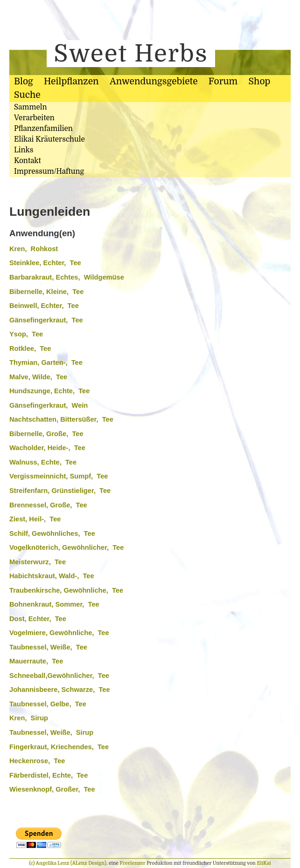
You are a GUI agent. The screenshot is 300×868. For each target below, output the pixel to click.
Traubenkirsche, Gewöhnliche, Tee (66, 590)
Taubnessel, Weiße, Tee (48, 647)
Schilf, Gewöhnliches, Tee (52, 533)
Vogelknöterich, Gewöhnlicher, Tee (66, 547)
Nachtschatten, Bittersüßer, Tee (61, 419)
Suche (27, 95)
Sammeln (31, 107)
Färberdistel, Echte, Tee (49, 775)
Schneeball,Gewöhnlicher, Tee (59, 676)
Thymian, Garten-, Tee (46, 362)
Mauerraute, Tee (36, 661)
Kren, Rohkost (34, 249)
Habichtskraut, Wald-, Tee (52, 576)
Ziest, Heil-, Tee (35, 519)
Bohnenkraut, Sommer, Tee (54, 604)
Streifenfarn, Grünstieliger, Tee (60, 491)
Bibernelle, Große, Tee (46, 434)
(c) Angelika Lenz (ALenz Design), (69, 863)
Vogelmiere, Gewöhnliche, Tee (59, 633)
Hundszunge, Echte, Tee (49, 391)
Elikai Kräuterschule (49, 139)
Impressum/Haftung (49, 171)
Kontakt (28, 161)
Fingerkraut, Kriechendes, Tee (59, 747)
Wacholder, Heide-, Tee (47, 448)
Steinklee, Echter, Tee (45, 263)
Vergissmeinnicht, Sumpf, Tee (59, 476)
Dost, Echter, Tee (38, 619)
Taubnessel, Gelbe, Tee (48, 704)
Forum (223, 82)
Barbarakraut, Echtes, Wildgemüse (67, 277)
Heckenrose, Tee (37, 761)
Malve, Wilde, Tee (38, 377)
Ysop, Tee (26, 334)
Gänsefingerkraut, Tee (46, 320)
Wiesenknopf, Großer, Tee (52, 789)
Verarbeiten (34, 118)
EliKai (264, 863)
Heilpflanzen (71, 82)
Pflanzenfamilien (43, 129)
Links (24, 150)
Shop (260, 82)
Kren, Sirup (29, 718)
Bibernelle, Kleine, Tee (46, 292)
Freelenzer (133, 863)
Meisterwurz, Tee (38, 562)
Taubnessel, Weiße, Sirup (51, 732)
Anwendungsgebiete (154, 82)
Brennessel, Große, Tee (48, 505)
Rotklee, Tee (30, 349)
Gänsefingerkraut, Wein (49, 405)
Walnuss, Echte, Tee (43, 462)
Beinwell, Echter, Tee (44, 306)
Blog (24, 82)
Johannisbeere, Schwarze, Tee (60, 690)
